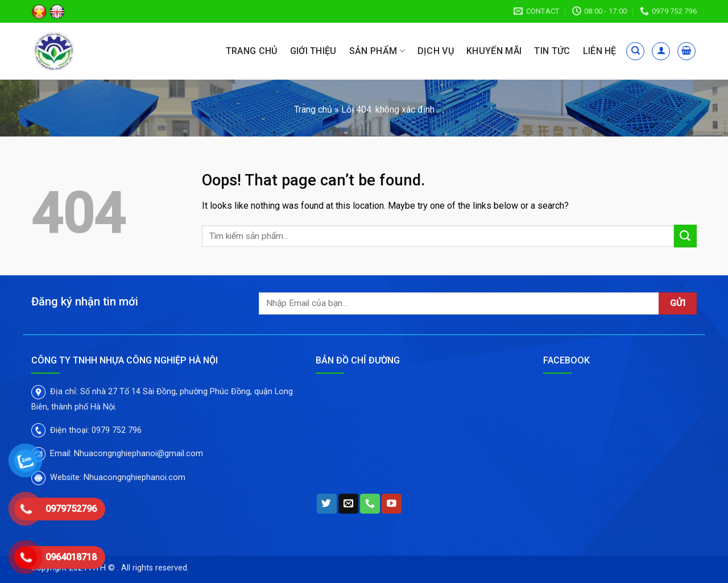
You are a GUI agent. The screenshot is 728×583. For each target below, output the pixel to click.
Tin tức (552, 51)
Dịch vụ (436, 51)
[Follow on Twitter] (327, 504)
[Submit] (685, 236)
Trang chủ (252, 51)
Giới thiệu (313, 51)
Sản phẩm (377, 51)
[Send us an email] (348, 504)
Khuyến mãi (494, 51)
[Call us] (370, 504)
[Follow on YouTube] (392, 504)
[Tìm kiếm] (635, 51)
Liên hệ (600, 51)
